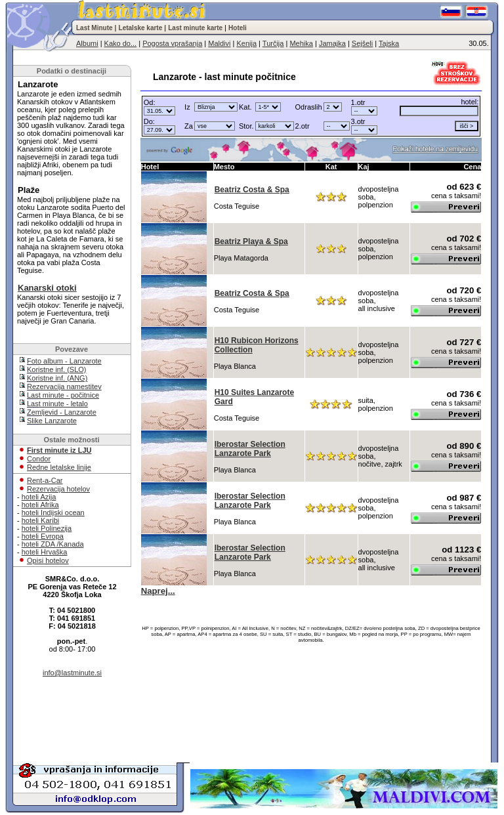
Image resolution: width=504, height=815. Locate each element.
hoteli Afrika (40, 505)
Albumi (87, 43)
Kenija (246, 43)
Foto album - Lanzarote (64, 361)
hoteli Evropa (43, 536)
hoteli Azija (39, 497)
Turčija (273, 43)
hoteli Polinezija (47, 528)
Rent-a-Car (45, 480)
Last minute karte (195, 28)
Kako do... (121, 43)
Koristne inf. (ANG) (57, 378)
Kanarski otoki (47, 288)
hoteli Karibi (40, 520)
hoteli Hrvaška (45, 552)
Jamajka (332, 43)
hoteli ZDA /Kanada (53, 544)
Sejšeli (362, 43)
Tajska (389, 43)
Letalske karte (141, 28)
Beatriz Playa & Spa (251, 241)
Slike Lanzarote (52, 421)
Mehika (301, 43)
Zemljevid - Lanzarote (62, 412)
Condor (39, 459)
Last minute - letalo (57, 404)
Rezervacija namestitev (64, 387)
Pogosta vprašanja (172, 43)
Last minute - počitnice (63, 395)
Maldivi (219, 43)
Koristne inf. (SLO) (56, 369)
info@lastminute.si (72, 673)
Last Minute (94, 28)
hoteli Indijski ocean (53, 512)
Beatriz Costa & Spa (252, 190)
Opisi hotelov (48, 560)
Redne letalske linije (59, 467)
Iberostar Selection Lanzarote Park (250, 449)
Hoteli (238, 28)
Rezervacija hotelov (58, 489)
